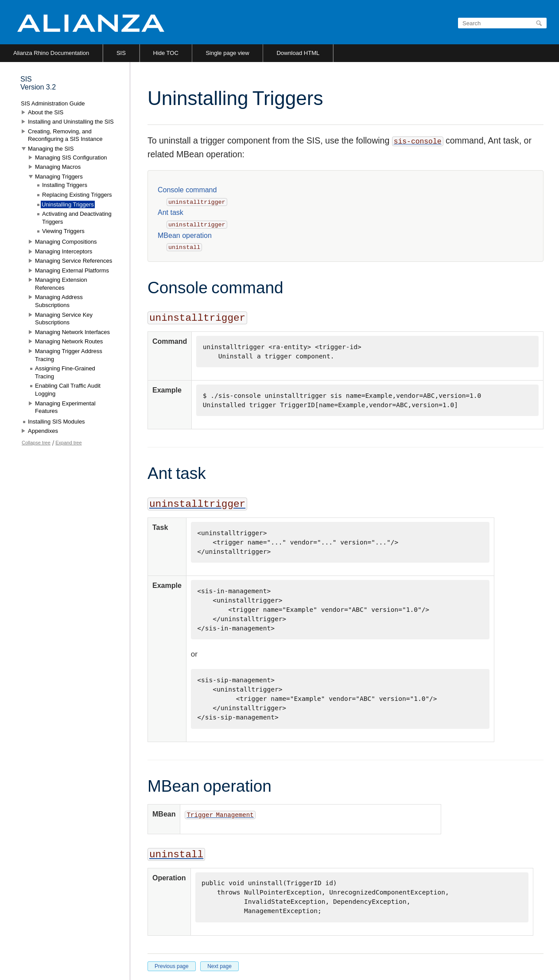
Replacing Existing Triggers (77, 195)
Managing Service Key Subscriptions (64, 319)
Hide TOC (166, 53)
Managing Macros (58, 167)
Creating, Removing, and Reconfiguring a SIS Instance (65, 135)
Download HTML (298, 53)
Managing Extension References (61, 284)
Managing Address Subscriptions (59, 301)
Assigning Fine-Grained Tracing (65, 372)
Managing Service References (74, 261)
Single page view (227, 53)
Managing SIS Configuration (71, 157)
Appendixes (43, 431)
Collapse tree (36, 443)
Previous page (172, 966)
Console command (187, 190)
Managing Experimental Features (65, 407)
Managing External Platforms (72, 270)
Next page (219, 966)
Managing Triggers (59, 177)
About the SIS (46, 112)
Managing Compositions (66, 242)
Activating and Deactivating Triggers (77, 218)
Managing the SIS (51, 149)
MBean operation (185, 235)
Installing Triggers (65, 185)
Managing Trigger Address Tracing (69, 355)
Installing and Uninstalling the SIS (71, 122)
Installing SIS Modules (56, 422)
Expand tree (68, 443)
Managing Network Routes (69, 341)
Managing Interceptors (64, 251)
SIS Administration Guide (53, 103)
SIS (121, 53)
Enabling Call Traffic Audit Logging (68, 390)
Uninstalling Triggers (68, 204)
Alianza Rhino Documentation (51, 53)
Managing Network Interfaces (72, 332)
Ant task (171, 212)
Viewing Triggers (63, 231)
